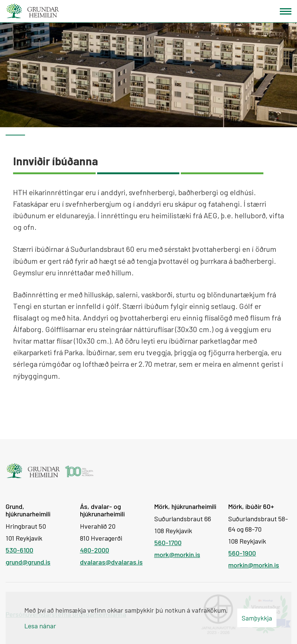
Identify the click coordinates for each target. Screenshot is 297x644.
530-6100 (19, 550)
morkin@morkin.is (254, 565)
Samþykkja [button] (257, 618)
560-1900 (242, 553)
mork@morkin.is (177, 554)
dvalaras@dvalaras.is (111, 562)
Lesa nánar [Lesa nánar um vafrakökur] (40, 626)
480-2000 (95, 550)
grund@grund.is (28, 562)
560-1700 (168, 543)
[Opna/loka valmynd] (286, 11)
